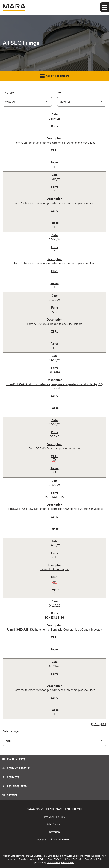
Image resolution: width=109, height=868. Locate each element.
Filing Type (8, 92)
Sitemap (10, 795)
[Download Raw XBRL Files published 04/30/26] (54, 461)
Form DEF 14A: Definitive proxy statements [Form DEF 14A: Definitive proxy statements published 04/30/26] (55, 448)
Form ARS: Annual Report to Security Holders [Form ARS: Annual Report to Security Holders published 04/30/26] (55, 324)
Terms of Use (68, 862)
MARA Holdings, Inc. (47, 809)
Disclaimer (54, 824)
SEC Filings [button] (54, 76)
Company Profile (16, 768)
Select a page (11, 731)
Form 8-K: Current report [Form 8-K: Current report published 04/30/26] (54, 569)
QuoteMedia (40, 856)
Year (59, 92)
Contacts (11, 777)
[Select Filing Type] (27, 102)
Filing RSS (98, 724)
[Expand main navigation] (104, 7)
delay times (13, 859)
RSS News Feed (14, 786)
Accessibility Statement (54, 839)
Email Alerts (14, 759)
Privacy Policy (54, 817)
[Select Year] (82, 102)
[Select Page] (54, 741)
